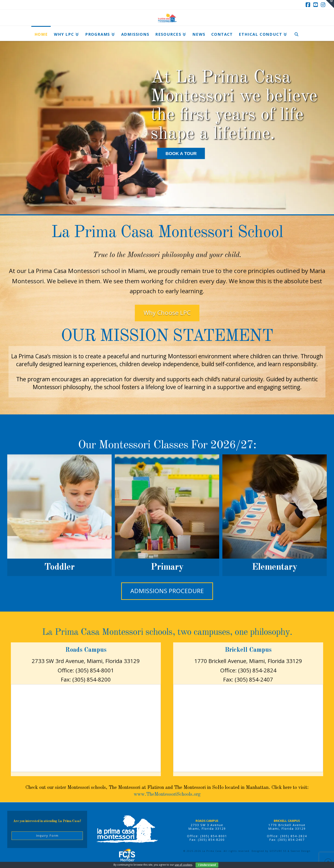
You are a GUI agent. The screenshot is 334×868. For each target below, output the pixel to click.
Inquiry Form (47, 836)
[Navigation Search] (297, 33)
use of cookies (183, 865)
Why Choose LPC (167, 313)
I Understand (207, 865)
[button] (330, 4)
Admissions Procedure (167, 591)
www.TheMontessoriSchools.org (167, 794)
